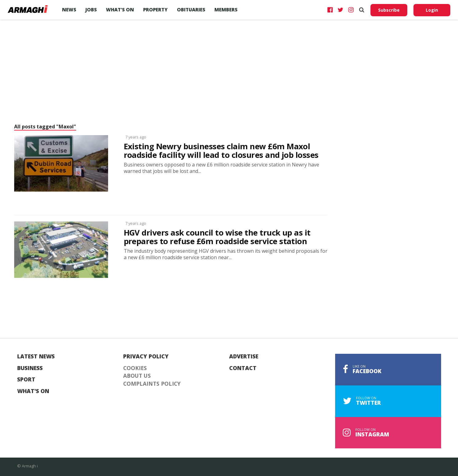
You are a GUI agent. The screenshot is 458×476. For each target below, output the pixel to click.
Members (226, 10)
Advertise (244, 357)
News (69, 10)
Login (432, 10)
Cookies (135, 368)
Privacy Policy (146, 357)
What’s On (120, 10)
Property (155, 10)
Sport (26, 380)
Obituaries (191, 10)
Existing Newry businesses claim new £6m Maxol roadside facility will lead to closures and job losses (221, 151)
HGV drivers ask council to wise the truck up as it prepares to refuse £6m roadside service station (217, 237)
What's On (33, 391)
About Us (137, 376)
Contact (243, 368)
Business (30, 368)
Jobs (91, 10)
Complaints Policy (152, 384)
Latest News (36, 357)
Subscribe (389, 10)
